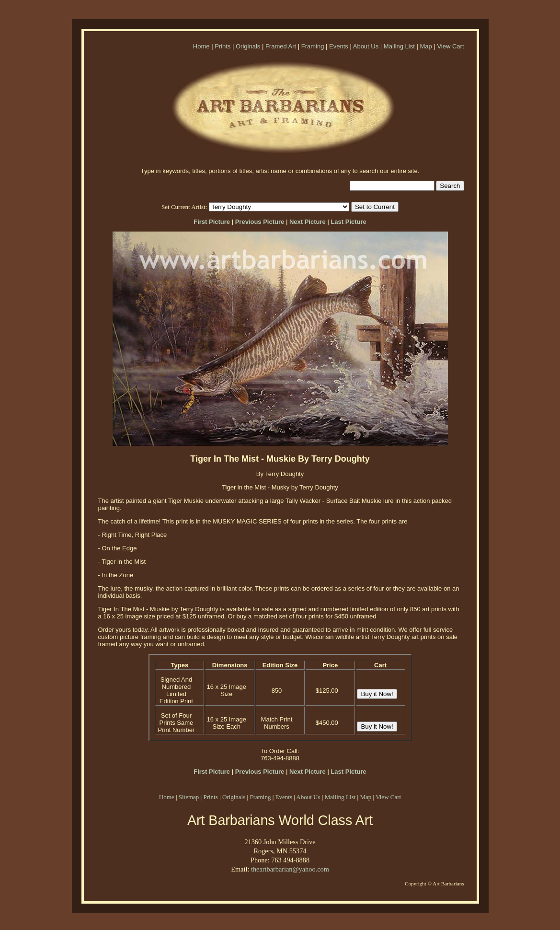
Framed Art (281, 46)
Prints (223, 46)
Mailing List (399, 46)
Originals (248, 46)
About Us (366, 46)
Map (426, 46)
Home (201, 46)
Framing (313, 46)
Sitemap (189, 797)
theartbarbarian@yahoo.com (290, 869)
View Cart (450, 46)
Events (339, 46)
